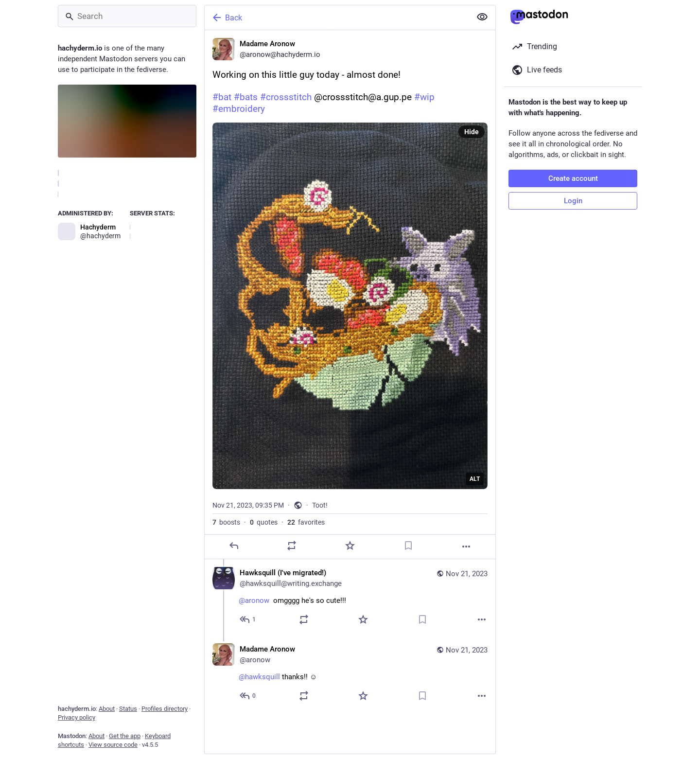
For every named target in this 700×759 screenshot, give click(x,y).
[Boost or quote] (292, 546)
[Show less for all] (482, 17)
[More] (466, 547)
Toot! (320, 505)
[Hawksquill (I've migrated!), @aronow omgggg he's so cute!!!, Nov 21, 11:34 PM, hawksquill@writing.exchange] (350, 597)
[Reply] (234, 546)
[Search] (127, 16)
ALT (475, 479)
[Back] (337, 18)
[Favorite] (350, 546)
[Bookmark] (408, 546)
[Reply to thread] (248, 619)
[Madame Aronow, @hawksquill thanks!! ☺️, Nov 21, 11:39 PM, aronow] (350, 674)
